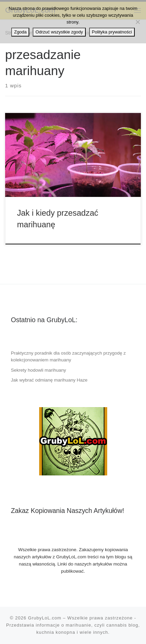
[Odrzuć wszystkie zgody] (137, 22)
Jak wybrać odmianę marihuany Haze (49, 380)
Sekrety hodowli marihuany (38, 370)
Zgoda (20, 32)
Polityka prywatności (112, 32)
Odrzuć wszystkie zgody (59, 32)
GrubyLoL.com (45, 618)
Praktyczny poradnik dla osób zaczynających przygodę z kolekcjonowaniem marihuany (68, 357)
